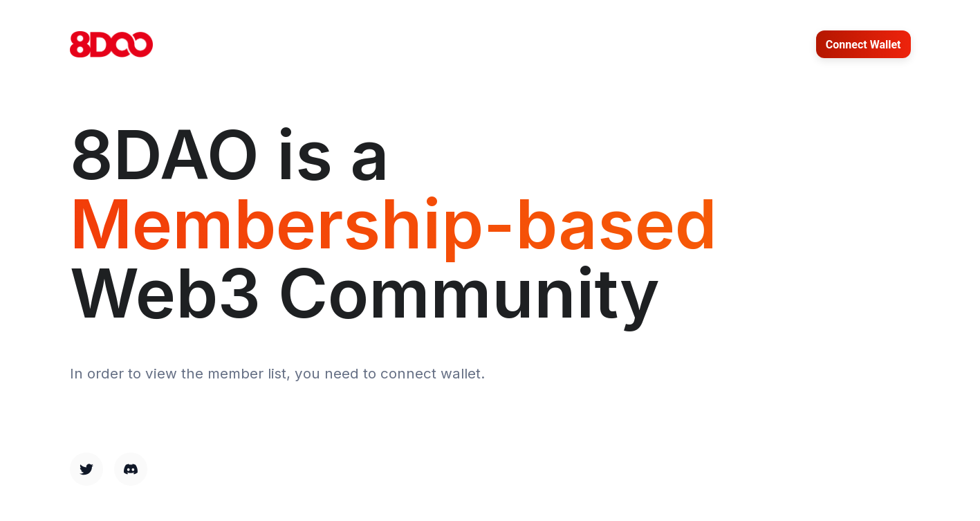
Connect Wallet (863, 45)
